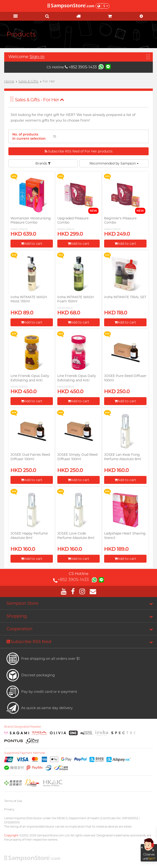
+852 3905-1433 (81, 67)
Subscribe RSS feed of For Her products (79, 151)
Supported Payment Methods (25, 753)
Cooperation (19, 629)
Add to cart (32, 244)
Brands (43, 163)
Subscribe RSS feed (29, 642)
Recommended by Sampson (114, 163)
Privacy (9, 809)
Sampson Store (22, 603)
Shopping (17, 616)
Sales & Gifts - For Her (39, 100)
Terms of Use (13, 801)
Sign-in (37, 57)
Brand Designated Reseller (23, 727)
